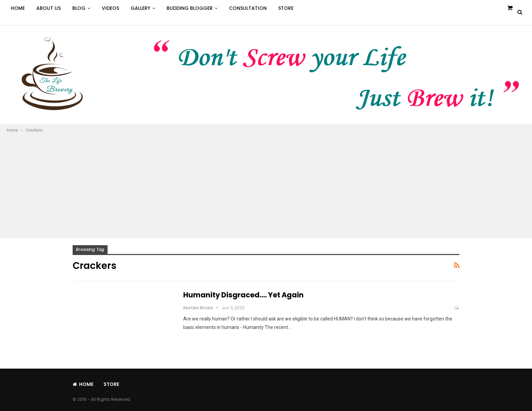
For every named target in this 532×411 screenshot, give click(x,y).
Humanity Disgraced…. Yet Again (243, 295)
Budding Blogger (190, 8)
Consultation (248, 8)
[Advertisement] (266, 185)
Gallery (140, 8)
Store (286, 8)
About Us (49, 8)
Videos (110, 8)
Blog (79, 8)
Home (18, 8)
